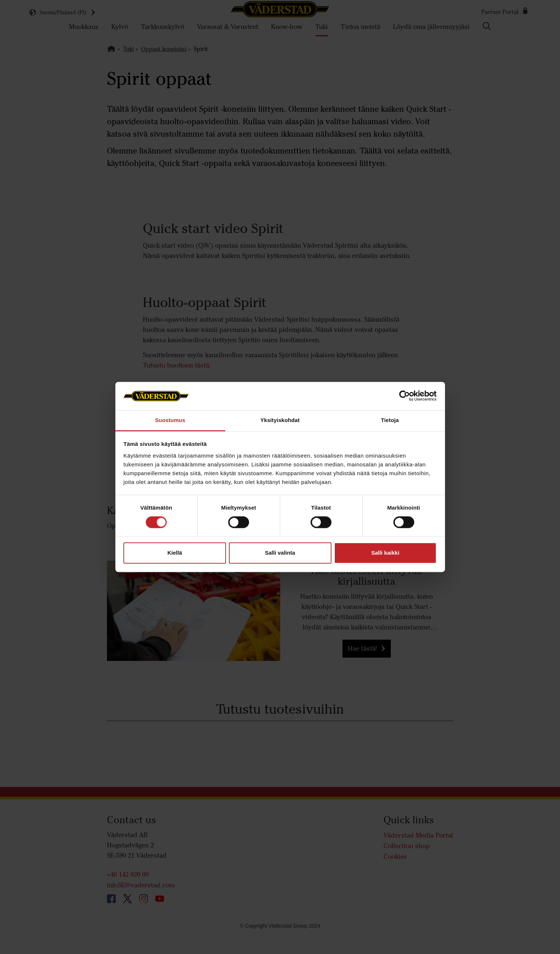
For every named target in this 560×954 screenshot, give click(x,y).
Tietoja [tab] (390, 420)
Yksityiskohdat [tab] (280, 420)
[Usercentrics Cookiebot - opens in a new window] (405, 396)
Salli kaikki (385, 553)
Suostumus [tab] (170, 420)
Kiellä (175, 553)
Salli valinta (280, 553)
